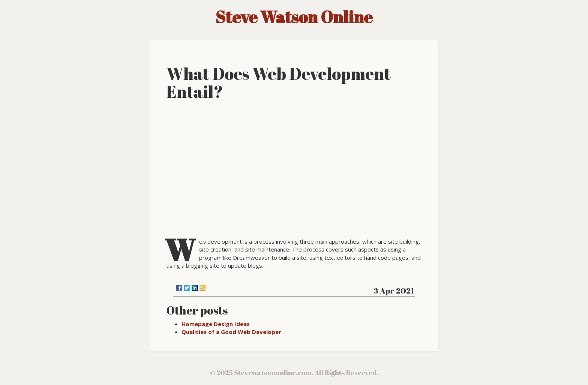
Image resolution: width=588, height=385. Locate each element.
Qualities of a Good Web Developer (231, 332)
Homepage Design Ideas (216, 324)
